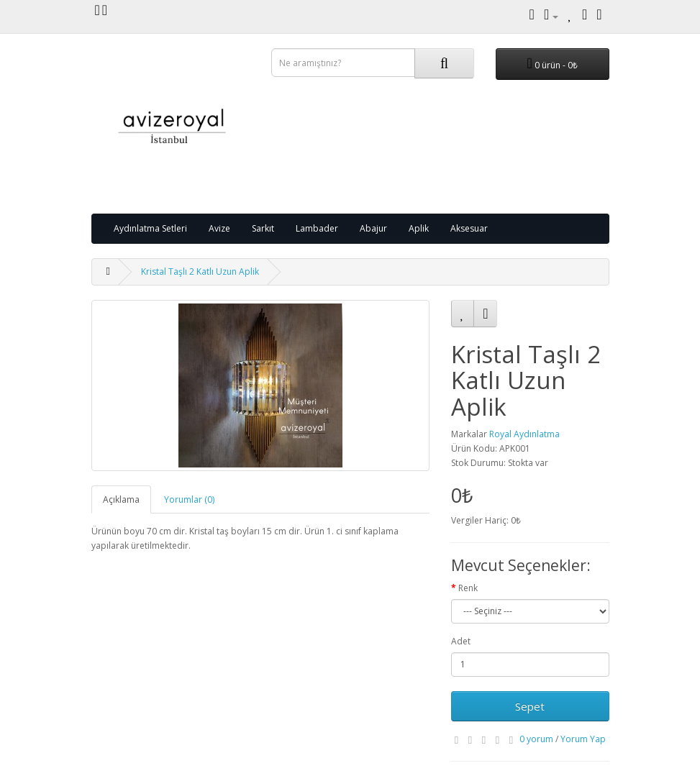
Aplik (419, 228)
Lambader (317, 228)
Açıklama (121, 499)
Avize (219, 228)
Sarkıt (263, 228)
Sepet (530, 706)
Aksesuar (469, 228)
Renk (468, 588)
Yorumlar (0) (189, 499)
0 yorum (536, 739)
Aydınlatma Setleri (150, 228)
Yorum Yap (583, 739)
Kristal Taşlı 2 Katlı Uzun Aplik (200, 271)
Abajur (373, 228)
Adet (461, 641)
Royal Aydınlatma (524, 434)
